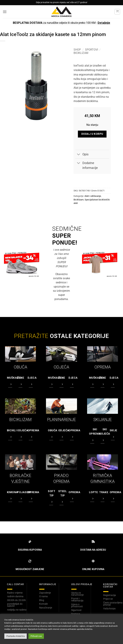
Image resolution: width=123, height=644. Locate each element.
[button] (5, 12)
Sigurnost (76, 610)
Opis (82, 155)
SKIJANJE (103, 420)
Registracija (110, 595)
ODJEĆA (61, 367)
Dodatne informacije (86, 165)
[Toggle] (79, 155)
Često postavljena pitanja (113, 604)
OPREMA (103, 367)
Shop (77, 50)
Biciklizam (81, 53)
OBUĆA (20, 367)
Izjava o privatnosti (77, 605)
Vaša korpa (109, 608)
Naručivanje (46, 608)
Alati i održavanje (93, 196)
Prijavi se (108, 599)
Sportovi (92, 50)
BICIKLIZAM (20, 420)
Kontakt (44, 604)
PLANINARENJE (61, 420)
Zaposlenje (45, 593)
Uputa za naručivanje (77, 594)
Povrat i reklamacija (77, 599)
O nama (43, 596)
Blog (42, 600)
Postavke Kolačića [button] (16, 636)
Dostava (76, 614)
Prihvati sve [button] (36, 636)
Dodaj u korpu (92, 134)
